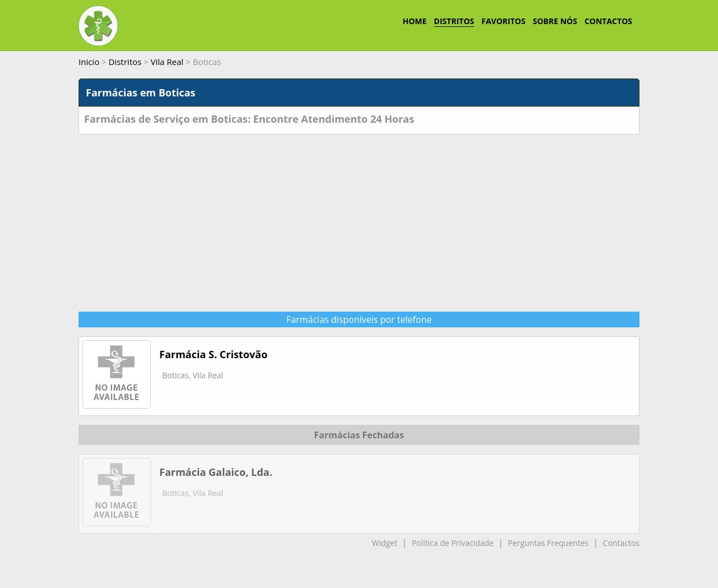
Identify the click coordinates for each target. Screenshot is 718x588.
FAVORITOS (503, 21)
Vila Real (167, 62)
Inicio (89, 62)
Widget (385, 543)
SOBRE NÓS (555, 21)
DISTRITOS (454, 21)
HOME (415, 21)
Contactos (621, 543)
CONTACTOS (608, 21)
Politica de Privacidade (453, 543)
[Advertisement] (359, 219)
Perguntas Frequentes (548, 543)
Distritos (125, 62)
